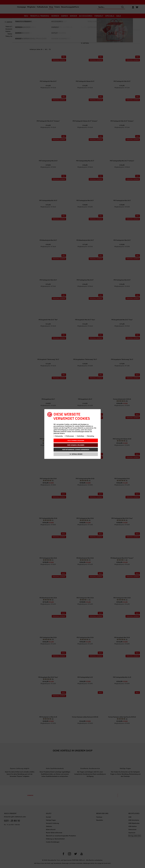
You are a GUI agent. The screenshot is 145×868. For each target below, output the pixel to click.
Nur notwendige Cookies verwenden (76, 450)
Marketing (90, 436)
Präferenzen (69, 436)
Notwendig (58, 436)
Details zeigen (76, 454)
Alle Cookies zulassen (76, 440)
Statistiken (80, 436)
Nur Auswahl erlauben (76, 445)
